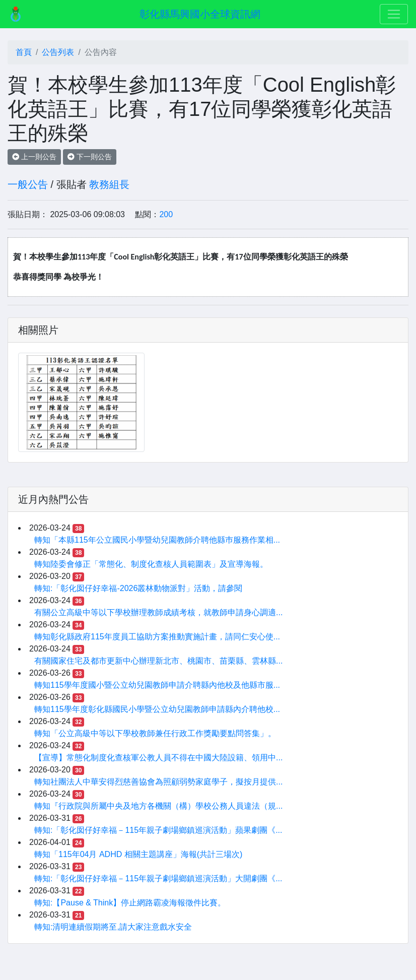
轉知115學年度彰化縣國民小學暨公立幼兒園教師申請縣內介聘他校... (157, 709)
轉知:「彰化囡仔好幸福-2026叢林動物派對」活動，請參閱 (138, 588)
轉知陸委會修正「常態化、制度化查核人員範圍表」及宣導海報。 (151, 564)
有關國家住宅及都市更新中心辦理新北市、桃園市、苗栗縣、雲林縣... (158, 661)
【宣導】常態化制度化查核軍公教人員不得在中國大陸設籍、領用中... (158, 758)
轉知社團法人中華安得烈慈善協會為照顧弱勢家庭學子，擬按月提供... (158, 782)
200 (166, 214)
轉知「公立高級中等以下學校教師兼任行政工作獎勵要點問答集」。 (155, 733)
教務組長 (109, 184)
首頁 (24, 52)
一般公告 (28, 184)
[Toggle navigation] (394, 14)
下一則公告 (90, 157)
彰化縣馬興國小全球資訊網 (200, 14)
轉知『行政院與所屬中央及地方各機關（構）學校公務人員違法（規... (158, 806)
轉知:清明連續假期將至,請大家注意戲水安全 (113, 927)
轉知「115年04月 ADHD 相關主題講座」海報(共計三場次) (138, 854)
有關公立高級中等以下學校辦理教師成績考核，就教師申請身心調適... (158, 612)
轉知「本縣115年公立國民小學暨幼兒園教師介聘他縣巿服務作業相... (157, 540)
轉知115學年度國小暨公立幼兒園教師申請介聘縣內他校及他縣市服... (157, 685)
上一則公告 (34, 157)
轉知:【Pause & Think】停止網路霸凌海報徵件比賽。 (130, 903)
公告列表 (58, 52)
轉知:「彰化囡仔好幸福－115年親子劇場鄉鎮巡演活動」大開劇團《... (158, 878)
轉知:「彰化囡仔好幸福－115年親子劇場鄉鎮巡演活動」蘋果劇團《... (158, 830)
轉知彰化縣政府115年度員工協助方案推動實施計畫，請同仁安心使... (157, 637)
